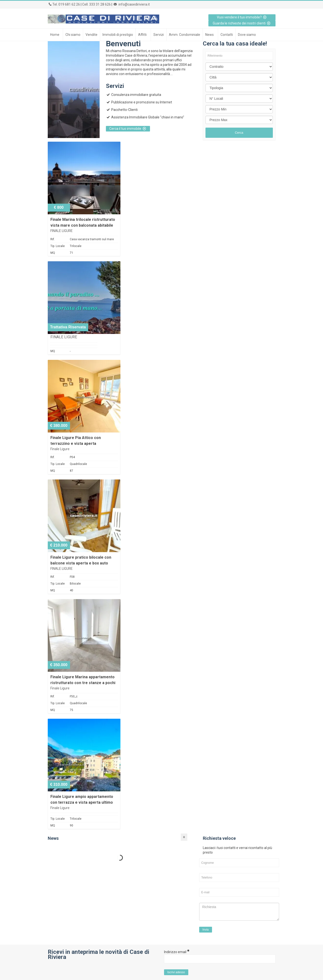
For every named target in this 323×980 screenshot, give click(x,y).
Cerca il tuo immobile (128, 129)
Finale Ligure (60, 449)
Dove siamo (247, 35)
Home (55, 35)
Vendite (91, 35)
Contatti (227, 35)
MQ (53, 253)
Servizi (159, 35)
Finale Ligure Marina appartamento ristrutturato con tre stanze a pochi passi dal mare (83, 683)
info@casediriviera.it (134, 4)
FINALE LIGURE (62, 231)
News (209, 35)
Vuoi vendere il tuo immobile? (242, 17)
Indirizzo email (177, 952)
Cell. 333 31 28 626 (96, 4)
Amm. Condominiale (185, 35)
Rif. (53, 239)
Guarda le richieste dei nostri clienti (242, 23)
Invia (206, 930)
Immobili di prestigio (118, 35)
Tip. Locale (58, 246)
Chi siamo (73, 35)
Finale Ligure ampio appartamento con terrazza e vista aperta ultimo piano (82, 802)
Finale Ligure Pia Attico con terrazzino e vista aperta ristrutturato (76, 444)
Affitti (142, 35)
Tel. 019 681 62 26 (66, 4)
